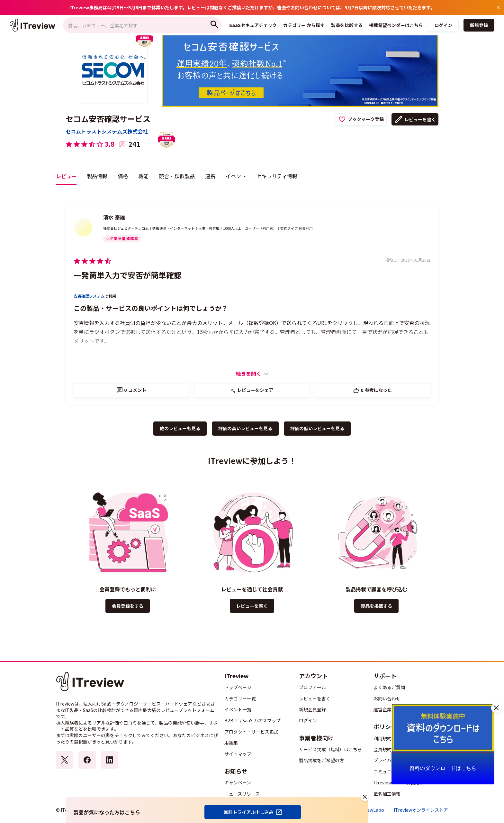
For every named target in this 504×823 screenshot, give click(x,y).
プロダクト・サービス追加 (251, 732)
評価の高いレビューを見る (245, 428)
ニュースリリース (242, 794)
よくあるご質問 (389, 687)
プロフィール (312, 687)
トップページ (238, 687)
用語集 (231, 743)
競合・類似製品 (177, 176)
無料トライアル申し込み (248, 812)
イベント (236, 176)
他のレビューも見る (180, 428)
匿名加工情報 (387, 794)
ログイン (443, 25)
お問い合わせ (387, 698)
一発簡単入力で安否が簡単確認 (128, 275)
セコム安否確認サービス (108, 119)
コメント (135, 390)
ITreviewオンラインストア (421, 810)
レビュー (66, 176)
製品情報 (97, 176)
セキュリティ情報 (277, 176)
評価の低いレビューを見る (317, 428)
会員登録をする (128, 606)
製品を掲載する (376, 606)
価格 (123, 176)
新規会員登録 (312, 709)
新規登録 (479, 25)
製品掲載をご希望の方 (321, 760)
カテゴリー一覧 (240, 698)
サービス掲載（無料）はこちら (330, 749)
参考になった (376, 390)
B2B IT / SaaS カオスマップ (252, 720)
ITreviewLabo (369, 810)
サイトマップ (238, 754)
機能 (143, 176)
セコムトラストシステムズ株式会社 (107, 131)
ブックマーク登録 (366, 119)
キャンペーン (238, 782)
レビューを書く (420, 119)
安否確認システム (89, 296)
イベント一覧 (238, 709)
